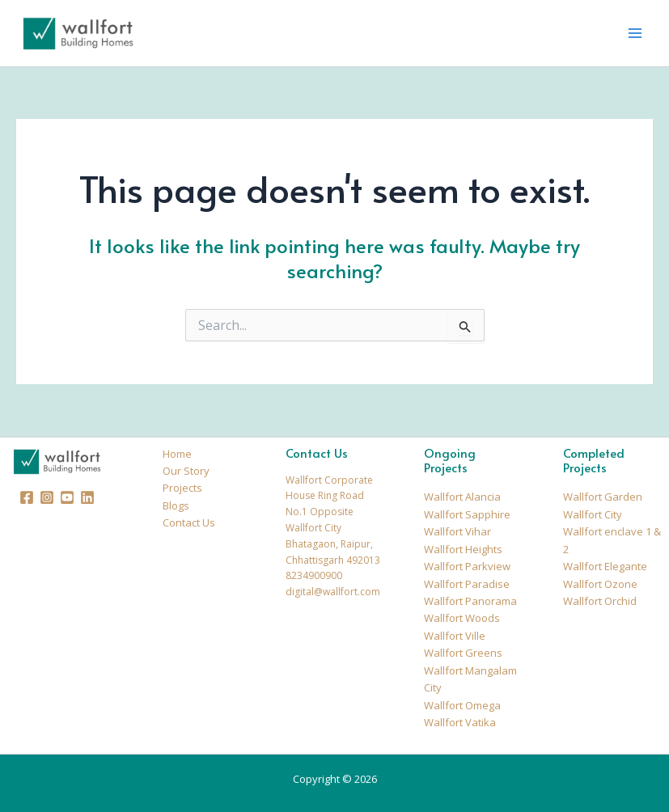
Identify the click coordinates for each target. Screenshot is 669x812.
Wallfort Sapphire (467, 514)
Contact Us (189, 522)
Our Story (186, 471)
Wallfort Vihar (457, 531)
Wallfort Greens (463, 653)
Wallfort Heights (463, 549)
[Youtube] (67, 497)
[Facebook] (27, 497)
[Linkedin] (87, 497)
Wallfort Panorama (470, 601)
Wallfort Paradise (467, 584)
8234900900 (314, 575)
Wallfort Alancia (462, 497)
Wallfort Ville (455, 636)
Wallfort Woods (462, 618)
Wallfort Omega (462, 705)
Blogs (176, 505)
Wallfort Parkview (467, 566)
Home (177, 454)
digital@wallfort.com (333, 592)
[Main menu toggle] (635, 33)
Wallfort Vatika (460, 722)
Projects (182, 488)
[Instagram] (47, 497)
